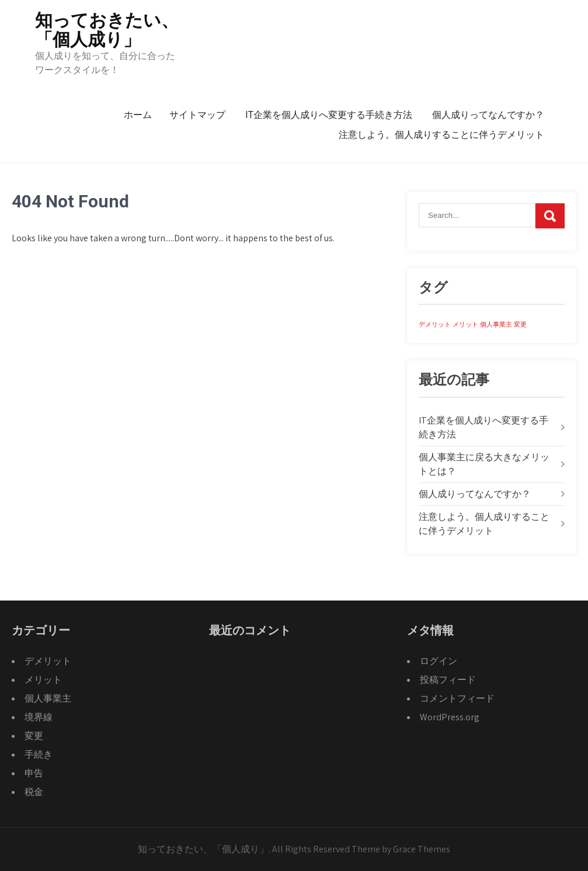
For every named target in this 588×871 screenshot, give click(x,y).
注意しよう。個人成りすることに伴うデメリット (441, 135)
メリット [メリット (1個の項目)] (465, 324)
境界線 (39, 717)
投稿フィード (448, 680)
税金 (34, 792)
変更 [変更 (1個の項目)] (520, 324)
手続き (39, 754)
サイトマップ (197, 115)
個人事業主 (48, 698)
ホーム (138, 115)
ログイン (439, 661)
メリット (43, 680)
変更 (34, 736)
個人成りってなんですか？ (488, 115)
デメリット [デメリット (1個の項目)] (435, 324)
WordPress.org (450, 717)
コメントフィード (457, 698)
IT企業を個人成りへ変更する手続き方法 (329, 115)
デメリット (48, 661)
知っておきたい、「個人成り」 (107, 30)
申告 (34, 773)
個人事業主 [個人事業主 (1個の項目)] (496, 324)
